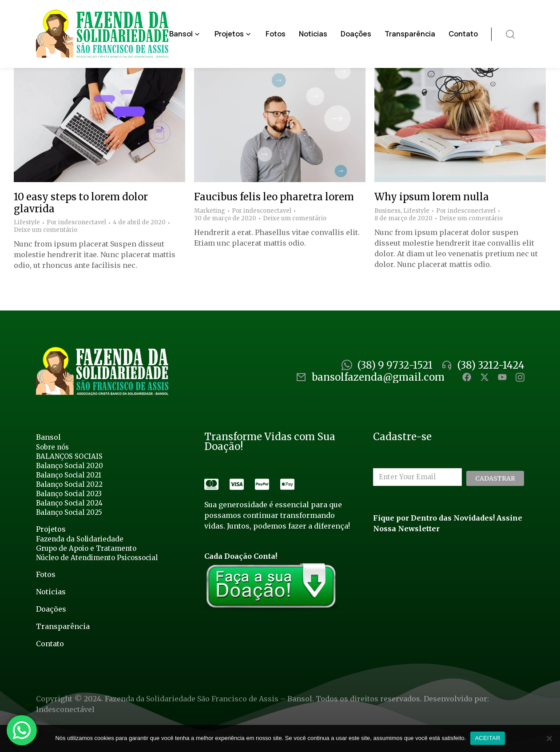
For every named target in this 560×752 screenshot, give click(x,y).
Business (387, 211)
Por (76, 223)
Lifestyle (27, 222)
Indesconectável (65, 709)
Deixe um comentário (46, 230)
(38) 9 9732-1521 (395, 365)
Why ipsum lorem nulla (432, 197)
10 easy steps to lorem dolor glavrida (81, 203)
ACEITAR (487, 738)
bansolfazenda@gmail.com (378, 377)
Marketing (210, 211)
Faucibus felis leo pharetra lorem (274, 197)
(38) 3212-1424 (491, 365)
